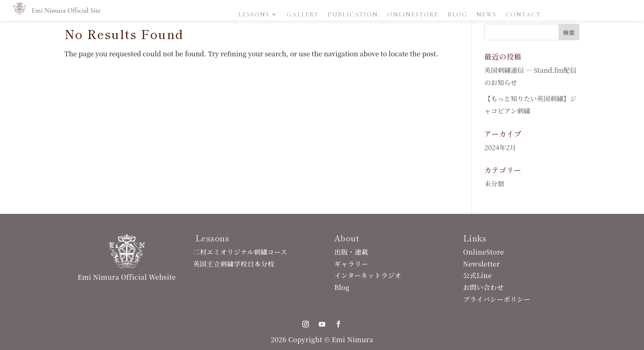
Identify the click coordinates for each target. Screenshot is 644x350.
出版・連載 (351, 252)
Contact (523, 15)
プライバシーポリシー (497, 299)
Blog (458, 15)
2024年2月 (500, 147)
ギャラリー (351, 264)
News (486, 15)
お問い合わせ (484, 287)
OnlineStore (413, 15)
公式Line (478, 275)
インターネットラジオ (368, 275)
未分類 (494, 184)
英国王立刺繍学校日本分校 (234, 264)
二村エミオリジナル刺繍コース (240, 252)
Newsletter (482, 264)
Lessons (254, 15)
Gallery (303, 15)
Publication (353, 15)
